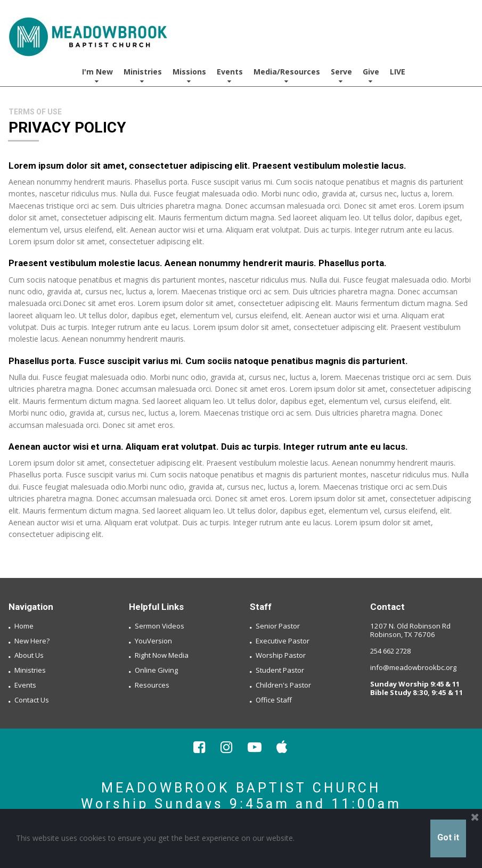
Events (230, 76)
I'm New (97, 76)
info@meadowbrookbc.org (413, 667)
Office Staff (274, 699)
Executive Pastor (283, 640)
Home (24, 626)
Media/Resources (287, 76)
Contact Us (32, 699)
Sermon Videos (160, 626)
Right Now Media (162, 655)
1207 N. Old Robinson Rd (409, 626)
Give (371, 76)
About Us (29, 655)
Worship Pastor (281, 655)
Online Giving (156, 670)
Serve (341, 76)
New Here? (32, 640)
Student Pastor (280, 670)
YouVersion (153, 640)
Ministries (143, 76)
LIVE (398, 72)
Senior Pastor (278, 626)
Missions (189, 76)
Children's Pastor (283, 684)
